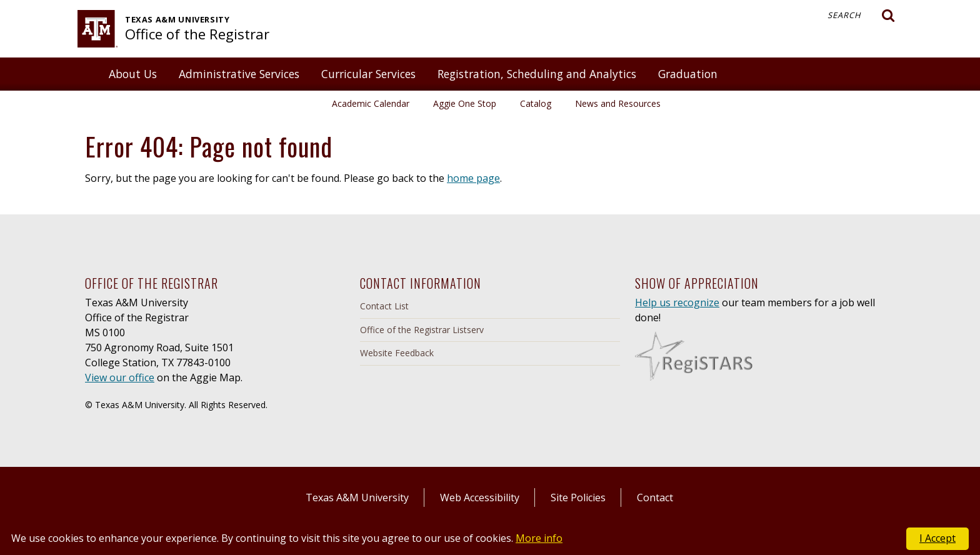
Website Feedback (397, 353)
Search (861, 16)
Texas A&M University (357, 497)
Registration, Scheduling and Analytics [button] (537, 74)
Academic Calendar (371, 103)
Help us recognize (677, 302)
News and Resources (618, 103)
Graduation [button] (688, 74)
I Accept (937, 538)
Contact (655, 497)
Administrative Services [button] (239, 74)
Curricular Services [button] (368, 74)
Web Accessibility (480, 497)
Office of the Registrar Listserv (422, 330)
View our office (120, 377)
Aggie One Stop (465, 103)
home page (473, 178)
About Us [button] (133, 74)
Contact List (384, 306)
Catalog (536, 103)
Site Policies (578, 497)
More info (539, 538)
